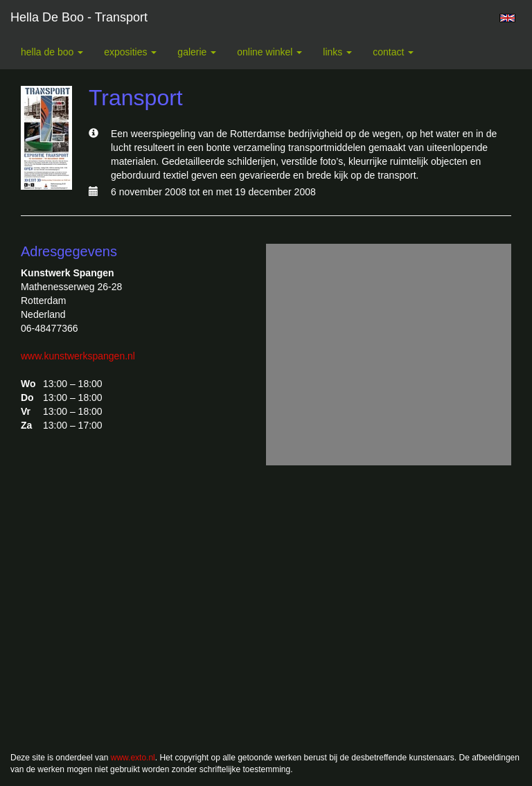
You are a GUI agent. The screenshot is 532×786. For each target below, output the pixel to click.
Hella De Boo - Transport (79, 17)
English (507, 18)
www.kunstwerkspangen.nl (78, 356)
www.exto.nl (133, 758)
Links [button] (337, 52)
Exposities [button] (130, 52)
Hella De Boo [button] (52, 52)
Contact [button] (393, 52)
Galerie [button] (197, 52)
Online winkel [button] (269, 52)
